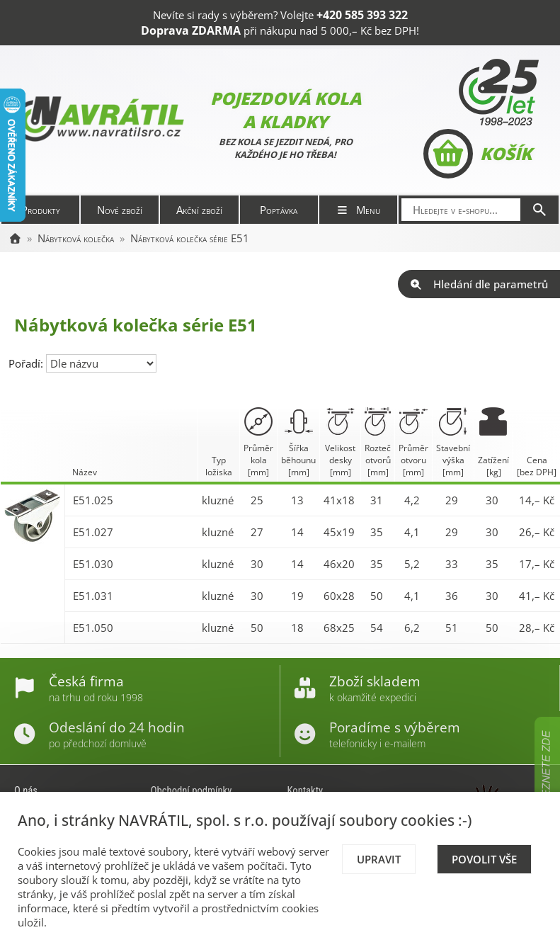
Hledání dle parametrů (479, 284)
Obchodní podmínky (192, 790)
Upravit (379, 859)
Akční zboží (199, 210)
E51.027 (93, 532)
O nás (26, 790)
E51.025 (93, 500)
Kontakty (305, 790)
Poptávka (279, 210)
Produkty (41, 210)
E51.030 (93, 564)
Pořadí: (27, 363)
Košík (478, 154)
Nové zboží (120, 210)
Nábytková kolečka (76, 238)
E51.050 (93, 628)
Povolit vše (484, 859)
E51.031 (93, 596)
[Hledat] (539, 210)
